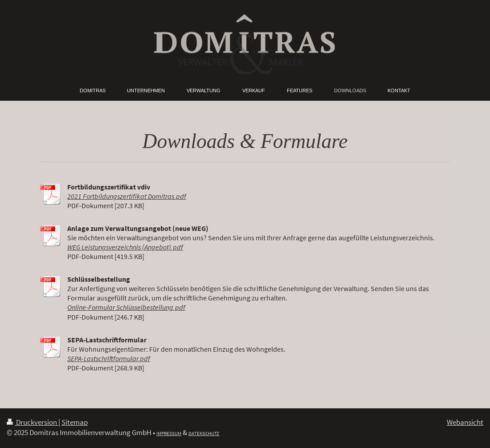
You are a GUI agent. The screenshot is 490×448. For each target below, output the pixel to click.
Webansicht (465, 422)
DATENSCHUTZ (204, 433)
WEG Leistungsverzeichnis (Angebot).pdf (125, 247)
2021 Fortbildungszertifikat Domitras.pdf (127, 196)
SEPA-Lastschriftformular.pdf (109, 359)
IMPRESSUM (169, 433)
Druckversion (33, 422)
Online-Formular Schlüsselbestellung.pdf (126, 307)
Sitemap (75, 422)
